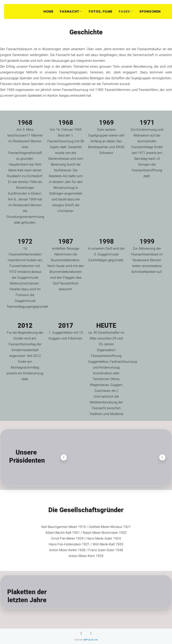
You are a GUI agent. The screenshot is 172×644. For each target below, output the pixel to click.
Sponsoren (150, 11)
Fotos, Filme (101, 11)
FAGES (125, 11)
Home (48, 11)
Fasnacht (71, 11)
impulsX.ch (91, 640)
